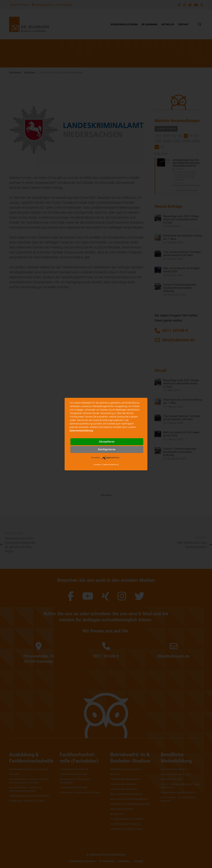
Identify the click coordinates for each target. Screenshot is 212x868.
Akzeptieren (107, 442)
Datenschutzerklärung (81, 431)
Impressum (98, 464)
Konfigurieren (107, 449)
